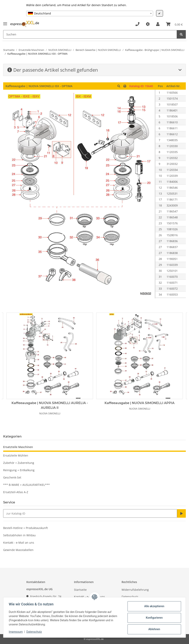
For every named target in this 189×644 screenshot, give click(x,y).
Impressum (17, 632)
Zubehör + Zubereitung (19, 463)
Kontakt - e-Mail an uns (19, 543)
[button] (158, 24)
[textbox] (90, 13)
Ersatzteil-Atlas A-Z (16, 492)
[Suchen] (90, 34)
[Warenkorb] (174, 24)
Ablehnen (153, 629)
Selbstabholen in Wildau (19, 535)
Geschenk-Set (12, 477)
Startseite (80, 590)
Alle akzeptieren (153, 606)
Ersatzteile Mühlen (16, 455)
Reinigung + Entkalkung (19, 470)
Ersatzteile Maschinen (18, 447)
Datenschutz (130, 597)
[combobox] (90, 13)
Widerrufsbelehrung (135, 590)
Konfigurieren (153, 618)
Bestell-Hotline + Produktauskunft (25, 528)
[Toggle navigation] (5, 22)
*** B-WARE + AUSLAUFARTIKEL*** (26, 485)
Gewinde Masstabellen (18, 550)
